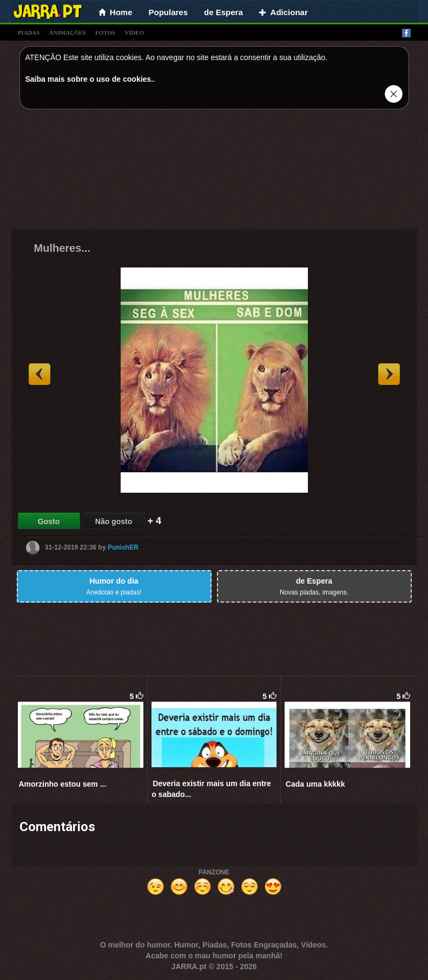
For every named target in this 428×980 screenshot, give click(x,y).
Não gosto (114, 521)
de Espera (223, 12)
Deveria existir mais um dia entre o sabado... (211, 789)
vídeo (134, 32)
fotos (105, 32)
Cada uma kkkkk (315, 784)
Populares (169, 12)
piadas (29, 32)
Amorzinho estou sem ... (63, 784)
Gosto (49, 521)
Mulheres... (62, 248)
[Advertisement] (214, 172)
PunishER (123, 547)
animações (68, 32)
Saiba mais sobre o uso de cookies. (90, 79)
